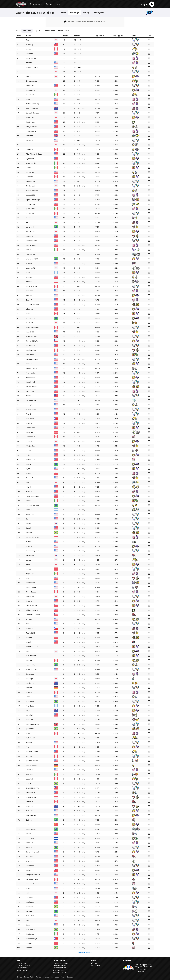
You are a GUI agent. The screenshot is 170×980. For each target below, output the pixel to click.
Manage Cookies (67, 977)
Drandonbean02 (32, 359)
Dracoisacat (31, 793)
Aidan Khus (30, 514)
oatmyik (29, 405)
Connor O (30, 450)
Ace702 (29, 263)
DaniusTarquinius (32, 551)
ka (27, 222)
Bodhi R (29, 300)
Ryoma (29, 40)
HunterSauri (31, 934)
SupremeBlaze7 (32, 190)
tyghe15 (29, 710)
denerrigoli (30, 227)
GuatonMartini (31, 606)
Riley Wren (30, 172)
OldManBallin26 (32, 610)
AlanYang (29, 44)
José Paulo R (31, 929)
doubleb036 (31, 195)
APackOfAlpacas (32, 108)
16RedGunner (31, 387)
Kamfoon (29, 136)
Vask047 (29, 295)
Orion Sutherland (32, 852)
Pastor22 (30, 501)
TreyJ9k (29, 414)
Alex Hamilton (31, 373)
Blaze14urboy (31, 58)
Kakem (29, 464)
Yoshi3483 (30, 332)
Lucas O (29, 314)
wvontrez (30, 770)
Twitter (95, 963)
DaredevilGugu (32, 939)
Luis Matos (30, 418)
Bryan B (29, 364)
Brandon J (30, 642)
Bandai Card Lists (59, 965)
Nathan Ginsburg (32, 104)
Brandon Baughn (32, 67)
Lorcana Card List (59, 968)
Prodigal (29, 742)
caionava (29, 533)
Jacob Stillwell (31, 587)
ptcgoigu (29, 678)
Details (63, 12)
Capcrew (29, 277)
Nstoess (29, 546)
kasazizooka (31, 231)
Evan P (29, 528)
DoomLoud (30, 218)
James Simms (31, 245)
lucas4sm (30, 911)
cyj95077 (30, 396)
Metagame (99, 12)
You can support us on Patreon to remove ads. (85, 22)
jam (27, 651)
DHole (29, 834)
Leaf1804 (30, 688)
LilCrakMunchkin (32, 879)
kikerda (29, 487)
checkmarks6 (31, 350)
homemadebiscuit (33, 884)
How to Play (21, 963)
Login (144, 4)
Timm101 (30, 177)
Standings (75, 12)
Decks (49, 4)
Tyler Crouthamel (33, 496)
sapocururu (30, 847)
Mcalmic (29, 423)
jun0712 (29, 482)
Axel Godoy (30, 706)
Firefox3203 (31, 633)
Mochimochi (30, 186)
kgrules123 (30, 683)
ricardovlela (30, 665)
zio (27, 72)
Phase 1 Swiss (64, 31)
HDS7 (28, 578)
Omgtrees (30, 674)
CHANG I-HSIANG (33, 788)
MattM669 (30, 720)
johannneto (30, 729)
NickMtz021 (31, 181)
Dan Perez (30, 391)
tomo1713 (30, 596)
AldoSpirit (30, 774)
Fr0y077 (29, 888)
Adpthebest (31, 318)
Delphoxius (30, 85)
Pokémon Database (60, 963)
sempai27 (30, 943)
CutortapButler (32, 656)
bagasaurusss (31, 797)
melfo (28, 273)
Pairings (87, 12)
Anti (28, 747)
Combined (27, 31)
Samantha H (31, 460)
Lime (28, 925)
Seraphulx (30, 715)
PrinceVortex (31, 583)
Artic (28, 455)
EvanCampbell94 (32, 669)
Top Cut (37, 31)
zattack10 (30, 63)
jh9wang (29, 49)
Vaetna (29, 697)
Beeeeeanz (30, 377)
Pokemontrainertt (33, 724)
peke (28, 145)
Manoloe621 (31, 628)
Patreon (95, 965)
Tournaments (36, 4)
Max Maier (30, 916)
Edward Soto (31, 409)
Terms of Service (42, 977)
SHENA (29, 564)
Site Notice (55, 977)
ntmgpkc (29, 441)
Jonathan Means (32, 761)
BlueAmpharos (32, 81)
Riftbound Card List (60, 972)
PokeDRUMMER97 (33, 327)
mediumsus (30, 204)
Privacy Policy (29, 977)
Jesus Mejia (30, 209)
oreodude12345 (32, 647)
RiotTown (30, 856)
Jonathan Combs (32, 751)
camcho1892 (31, 254)
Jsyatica (29, 692)
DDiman (29, 523)
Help (58, 4)
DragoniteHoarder (33, 875)
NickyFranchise (32, 127)
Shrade (29, 569)
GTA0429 (30, 323)
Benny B (29, 660)
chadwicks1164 (32, 902)
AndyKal (29, 619)
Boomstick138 (31, 765)
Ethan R (29, 491)
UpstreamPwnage (33, 200)
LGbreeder (30, 701)
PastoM (29, 510)
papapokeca (31, 90)
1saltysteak (30, 122)
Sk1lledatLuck (31, 400)
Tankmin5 (30, 897)
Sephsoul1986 (31, 241)
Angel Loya (30, 574)
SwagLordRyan (32, 368)
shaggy (29, 473)
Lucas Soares (31, 829)
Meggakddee (31, 592)
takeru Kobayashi (33, 113)
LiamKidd (30, 291)
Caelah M (29, 802)
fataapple (30, 806)
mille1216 (30, 893)
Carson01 (30, 756)
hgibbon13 (30, 158)
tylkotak (29, 282)
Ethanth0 (29, 236)
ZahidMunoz (31, 428)
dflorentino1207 (32, 259)
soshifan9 (30, 779)
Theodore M (31, 437)
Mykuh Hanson (32, 811)
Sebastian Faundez (33, 615)
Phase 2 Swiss (49, 31)
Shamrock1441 (32, 336)
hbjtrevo (29, 783)
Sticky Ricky (30, 838)
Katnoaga (30, 140)
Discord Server (22, 970)
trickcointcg (30, 432)
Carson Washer (32, 478)
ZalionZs (29, 820)
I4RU (28, 920)
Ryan (28, 469)
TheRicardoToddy (33, 505)
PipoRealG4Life (32, 341)
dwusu (29, 560)
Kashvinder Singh (32, 537)
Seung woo (30, 555)
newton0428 (31, 131)
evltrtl (28, 542)
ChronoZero (31, 213)
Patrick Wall (30, 382)
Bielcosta (30, 907)
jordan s (29, 601)
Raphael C (30, 948)
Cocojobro (30, 866)
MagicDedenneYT (33, 286)
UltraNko (29, 309)
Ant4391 (29, 624)
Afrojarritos (30, 446)
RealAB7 (29, 250)
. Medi (28, 168)
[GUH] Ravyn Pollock (34, 154)
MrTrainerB (30, 345)
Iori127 (29, 76)
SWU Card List (58, 970)
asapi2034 (30, 117)
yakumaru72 (31, 268)
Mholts (29, 99)
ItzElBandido (31, 738)
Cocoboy (29, 54)
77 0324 (29, 824)
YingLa (29, 870)
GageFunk (30, 149)
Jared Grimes (31, 815)
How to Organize (23, 965)
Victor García (31, 163)
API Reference (22, 968)
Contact (20, 977)
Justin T (29, 733)
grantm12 (30, 861)
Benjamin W (31, 355)
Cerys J (29, 519)
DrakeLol (29, 843)
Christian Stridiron (33, 304)
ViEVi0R (29, 637)
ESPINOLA (30, 95)
